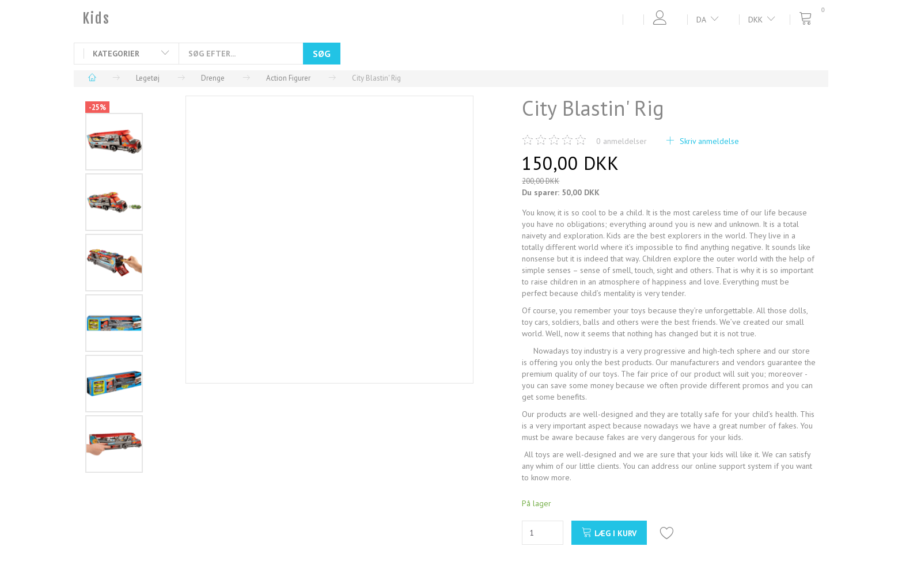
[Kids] (96, 18)
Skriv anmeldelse (708, 141)
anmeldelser (621, 141)
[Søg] (322, 54)
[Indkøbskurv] (809, 19)
